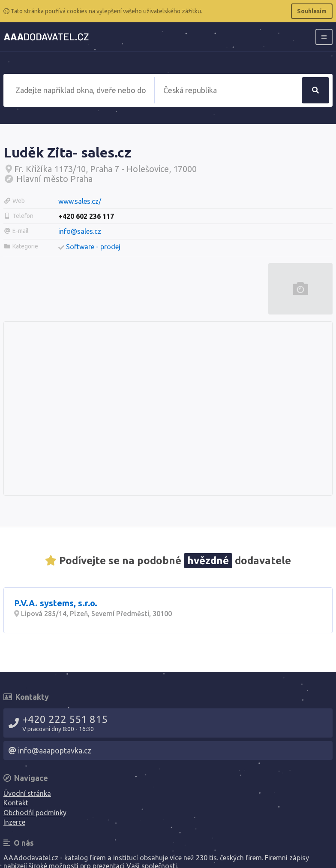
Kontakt (16, 803)
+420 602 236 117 (86, 216)
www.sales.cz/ (80, 201)
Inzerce (14, 822)
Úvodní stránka (27, 793)
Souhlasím (312, 11)
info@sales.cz (80, 231)
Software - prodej (93, 247)
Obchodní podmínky (35, 813)
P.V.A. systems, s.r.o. (56, 603)
